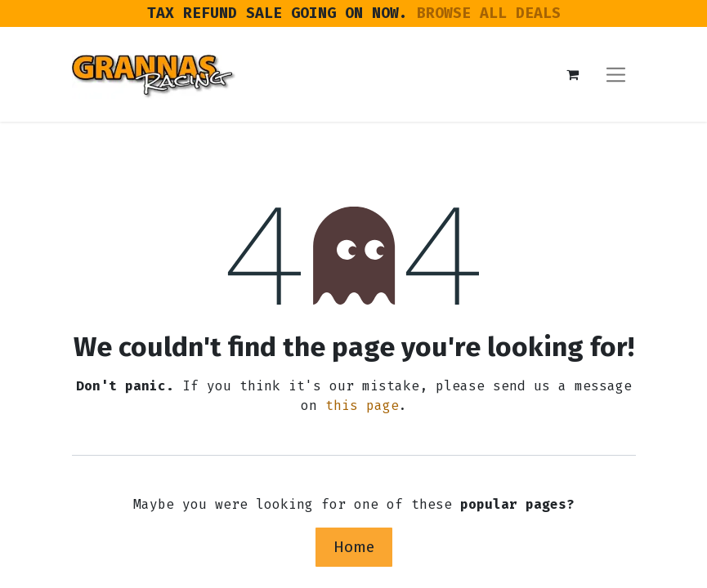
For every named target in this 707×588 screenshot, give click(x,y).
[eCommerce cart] (573, 74)
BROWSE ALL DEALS (489, 13)
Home (354, 547)
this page (362, 405)
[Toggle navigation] (616, 74)
